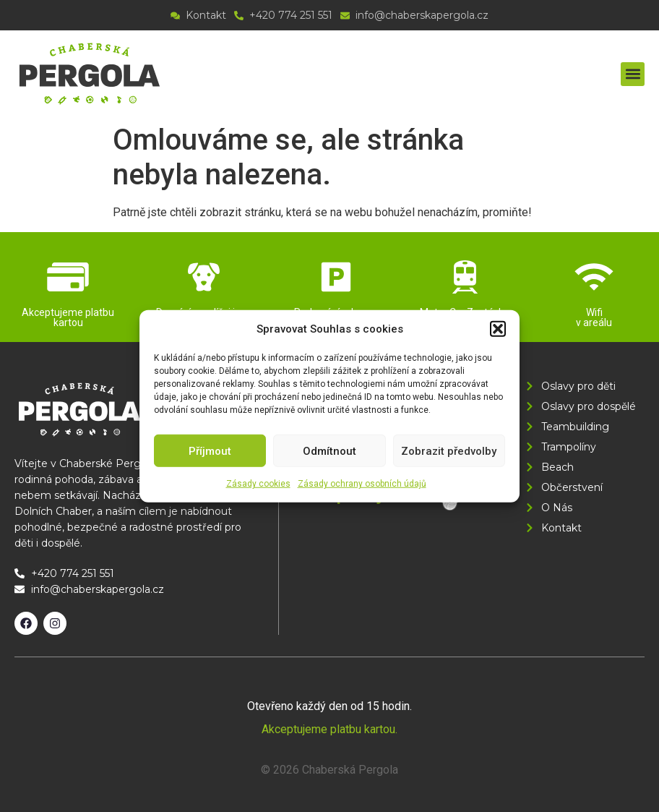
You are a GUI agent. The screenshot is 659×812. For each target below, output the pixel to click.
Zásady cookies (258, 484)
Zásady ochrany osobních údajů (362, 484)
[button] (498, 329)
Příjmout (210, 450)
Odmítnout (329, 450)
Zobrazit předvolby (449, 450)
